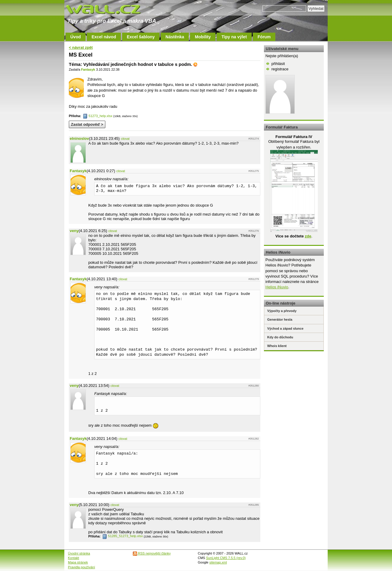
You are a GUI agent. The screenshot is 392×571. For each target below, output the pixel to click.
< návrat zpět (81, 47)
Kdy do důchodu (280, 337)
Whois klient (277, 346)
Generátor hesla (280, 319)
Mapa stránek (78, 562)
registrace (280, 69)
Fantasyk (88, 69)
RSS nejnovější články (152, 553)
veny (74, 231)
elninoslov (79, 138)
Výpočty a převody (282, 311)
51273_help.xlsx (98, 116)
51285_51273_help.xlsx (123, 536)
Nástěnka (175, 37)
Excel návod (104, 37)
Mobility (203, 37)
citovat (125, 139)
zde (308, 236)
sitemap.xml (218, 562)
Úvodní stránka (79, 553)
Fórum (264, 37)
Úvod (76, 37)
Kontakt (73, 558)
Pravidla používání (82, 567)
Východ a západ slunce (285, 328)
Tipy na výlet (234, 37)
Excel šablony (141, 37)
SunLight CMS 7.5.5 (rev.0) (226, 558)
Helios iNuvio (277, 287)
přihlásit (278, 64)
